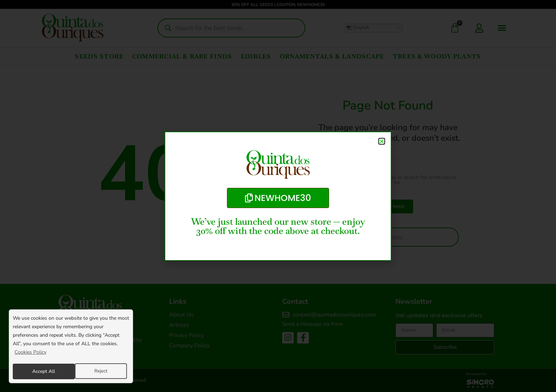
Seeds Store (99, 56)
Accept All (98, 371)
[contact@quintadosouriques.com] (286, 315)
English (358, 28)
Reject (39, 371)
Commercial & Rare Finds (182, 56)
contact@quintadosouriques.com (334, 315)
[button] (502, 28)
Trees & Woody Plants (437, 56)
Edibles (256, 56)
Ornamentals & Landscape (332, 56)
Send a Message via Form (313, 324)
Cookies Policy (30, 354)
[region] (71, 347)
